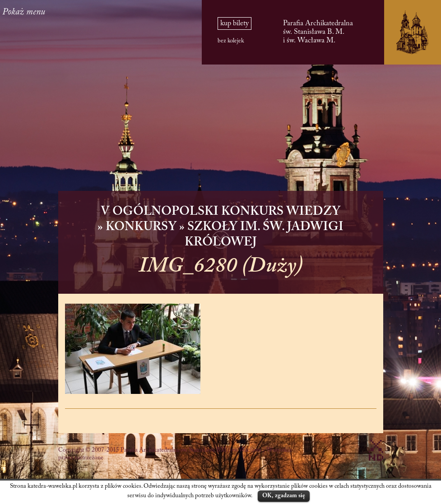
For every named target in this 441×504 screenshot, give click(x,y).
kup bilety (234, 23)
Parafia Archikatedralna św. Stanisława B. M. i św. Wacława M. (318, 32)
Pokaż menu (69, 12)
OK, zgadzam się (284, 496)
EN (17, 33)
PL (17, 45)
